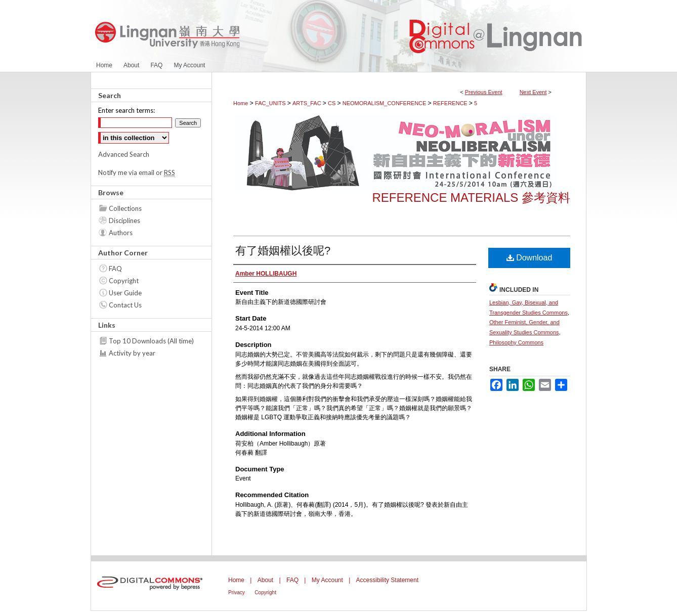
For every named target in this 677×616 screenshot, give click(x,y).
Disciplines (124, 221)
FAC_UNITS (271, 103)
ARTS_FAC (308, 103)
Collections (125, 208)
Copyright (124, 281)
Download (530, 258)
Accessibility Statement (387, 580)
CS (332, 103)
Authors (121, 233)
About (265, 580)
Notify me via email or (137, 172)
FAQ (115, 269)
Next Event (533, 92)
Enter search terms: (126, 110)
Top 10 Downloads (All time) (151, 341)
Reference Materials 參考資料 (471, 197)
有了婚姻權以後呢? (283, 251)
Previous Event (484, 92)
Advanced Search (124, 154)
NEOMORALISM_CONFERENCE (385, 103)
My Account (327, 580)
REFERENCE (451, 103)
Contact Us (125, 305)
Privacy (237, 592)
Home (241, 103)
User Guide (125, 293)
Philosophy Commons (516, 342)
